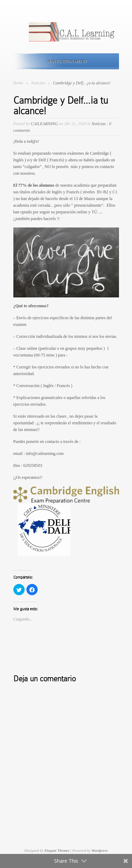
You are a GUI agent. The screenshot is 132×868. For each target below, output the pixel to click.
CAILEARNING (45, 124)
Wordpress (100, 850)
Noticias (39, 83)
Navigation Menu (65, 61)
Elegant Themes (57, 850)
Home (18, 83)
